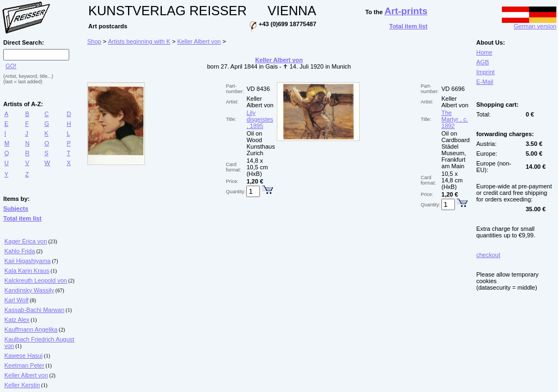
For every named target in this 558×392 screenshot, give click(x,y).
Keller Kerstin (22, 385)
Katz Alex (17, 320)
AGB (483, 62)
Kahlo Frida (20, 251)
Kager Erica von (26, 241)
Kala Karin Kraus (27, 271)
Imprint (486, 72)
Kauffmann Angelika (31, 329)
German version (529, 23)
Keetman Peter (24, 365)
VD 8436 (258, 89)
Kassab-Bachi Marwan (34, 310)
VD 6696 (453, 89)
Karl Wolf (16, 300)
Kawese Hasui (23, 356)
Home (484, 52)
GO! (11, 66)
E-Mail (485, 82)
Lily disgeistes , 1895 (260, 119)
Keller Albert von (26, 375)
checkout (488, 255)
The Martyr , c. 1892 (455, 119)
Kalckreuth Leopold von (36, 280)
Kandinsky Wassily (29, 290)
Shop (94, 41)
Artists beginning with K (139, 41)
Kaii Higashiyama (28, 261)
